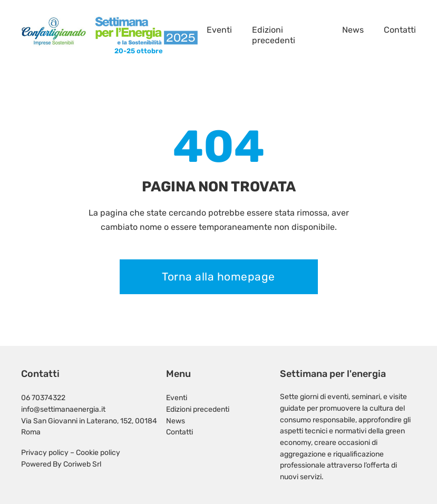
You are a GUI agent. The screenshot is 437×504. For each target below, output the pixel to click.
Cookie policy (98, 452)
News (353, 30)
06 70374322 (43, 398)
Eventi (219, 30)
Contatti (400, 30)
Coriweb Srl (82, 464)
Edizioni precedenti (274, 35)
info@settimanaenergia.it (63, 409)
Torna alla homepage (219, 277)
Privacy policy (45, 452)
